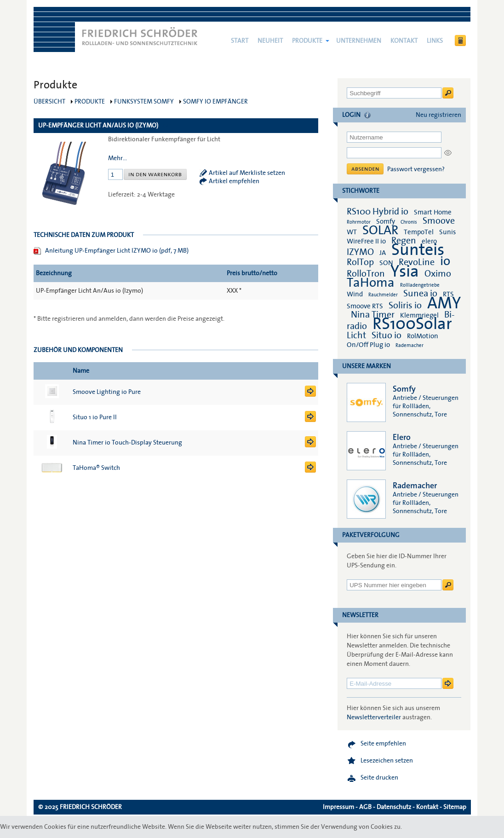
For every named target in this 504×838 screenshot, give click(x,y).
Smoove (439, 221)
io (445, 261)
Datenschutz (394, 807)
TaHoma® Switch (96, 468)
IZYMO (360, 252)
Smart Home (433, 212)
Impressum (338, 807)
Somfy (386, 221)
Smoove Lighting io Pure (107, 392)
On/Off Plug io (368, 345)
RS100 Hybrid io (378, 212)
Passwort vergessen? (416, 169)
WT (352, 232)
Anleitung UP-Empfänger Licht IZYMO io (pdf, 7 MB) (117, 251)
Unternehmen (359, 41)
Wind (355, 294)
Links (435, 41)
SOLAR (380, 230)
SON (386, 263)
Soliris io (405, 306)
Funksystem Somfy (144, 102)
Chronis (409, 222)
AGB (365, 807)
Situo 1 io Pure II (95, 417)
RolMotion (423, 336)
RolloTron (366, 274)
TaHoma (371, 283)
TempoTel (419, 232)
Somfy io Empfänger (215, 102)
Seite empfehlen (383, 744)
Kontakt (404, 41)
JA (383, 253)
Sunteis (418, 250)
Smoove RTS (365, 306)
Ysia (405, 272)
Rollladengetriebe (420, 285)
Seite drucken (379, 778)
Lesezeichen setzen (387, 761)
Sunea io (420, 294)
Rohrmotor (359, 222)
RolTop (360, 262)
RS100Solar (412, 324)
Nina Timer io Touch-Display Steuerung (127, 443)
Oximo (438, 274)
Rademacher (409, 345)
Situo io (387, 335)
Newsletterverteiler (374, 717)
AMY (444, 303)
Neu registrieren (438, 115)
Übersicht (49, 102)
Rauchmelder (383, 295)
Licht (356, 335)
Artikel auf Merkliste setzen (247, 173)
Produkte (307, 41)
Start (240, 41)
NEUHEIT (270, 41)
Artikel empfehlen (234, 181)
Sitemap (455, 807)
